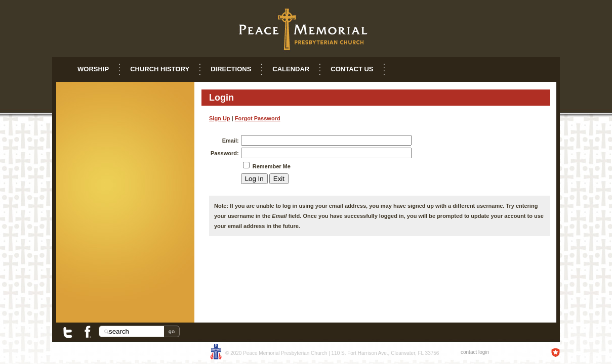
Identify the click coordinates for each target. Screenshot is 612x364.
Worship (93, 69)
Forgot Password (258, 118)
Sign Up (220, 118)
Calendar (291, 69)
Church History (160, 69)
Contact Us (352, 69)
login (484, 352)
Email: (231, 141)
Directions (231, 69)
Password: (225, 153)
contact (469, 352)
